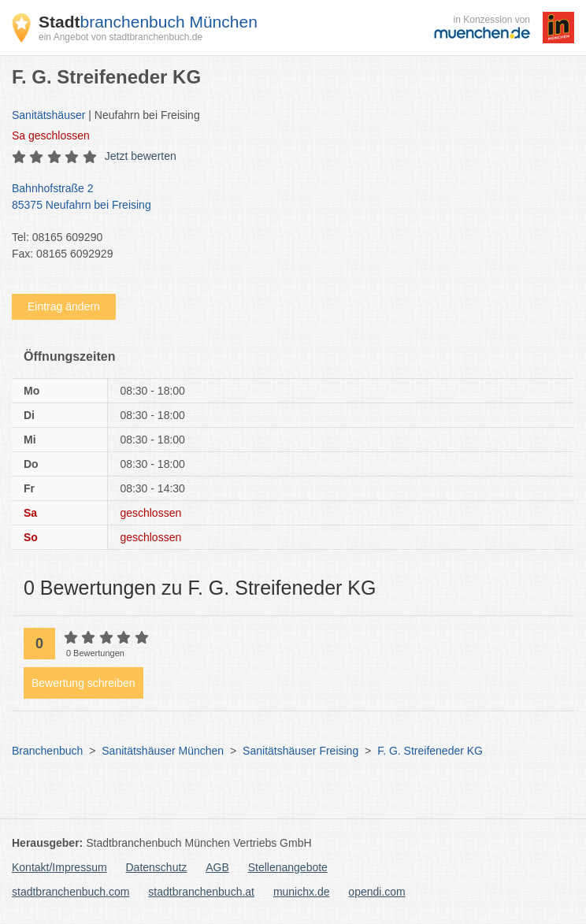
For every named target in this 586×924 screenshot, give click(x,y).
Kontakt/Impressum (59, 867)
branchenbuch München (148, 22)
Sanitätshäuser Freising (300, 751)
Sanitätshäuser (48, 115)
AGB (217, 867)
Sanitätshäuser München (163, 751)
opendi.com (376, 892)
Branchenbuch (47, 751)
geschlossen (51, 135)
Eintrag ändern (64, 306)
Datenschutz (157, 867)
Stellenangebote (288, 867)
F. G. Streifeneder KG (430, 751)
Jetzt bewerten (141, 156)
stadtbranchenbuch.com (70, 892)
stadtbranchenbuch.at (201, 892)
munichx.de (302, 892)
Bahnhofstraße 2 (285, 198)
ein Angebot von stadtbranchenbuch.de (121, 37)
